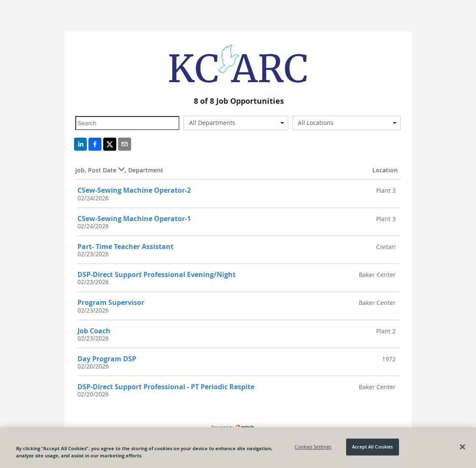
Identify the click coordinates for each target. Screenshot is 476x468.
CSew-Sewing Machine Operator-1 (134, 219)
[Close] (462, 447)
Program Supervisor (111, 302)
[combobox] (236, 123)
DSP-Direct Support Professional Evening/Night (157, 274)
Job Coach (94, 331)
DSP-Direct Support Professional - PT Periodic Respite (166, 387)
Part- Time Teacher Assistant (125, 246)
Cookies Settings (313, 447)
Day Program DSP (107, 359)
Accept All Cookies (372, 447)
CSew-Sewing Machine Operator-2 (134, 190)
